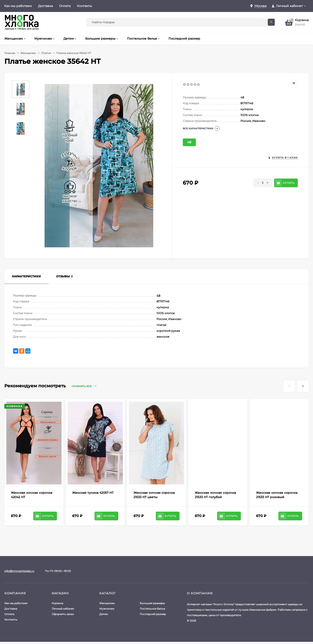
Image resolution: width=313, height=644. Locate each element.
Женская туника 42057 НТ (93, 493)
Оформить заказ (63, 614)
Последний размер (153, 614)
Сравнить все (84, 386)
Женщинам (28, 53)
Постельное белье (152, 609)
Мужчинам (107, 609)
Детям (104, 614)
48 (189, 142)
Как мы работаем (18, 6)
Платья (46, 53)
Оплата (65, 6)
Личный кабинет (63, 609)
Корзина (57, 603)
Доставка (45, 6)
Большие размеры (152, 603)
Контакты (84, 6)
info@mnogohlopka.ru (19, 571)
